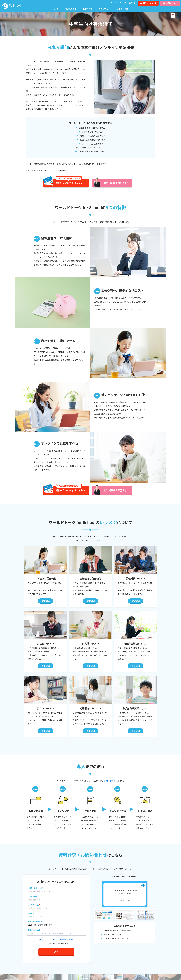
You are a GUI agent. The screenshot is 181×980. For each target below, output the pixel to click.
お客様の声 (88, 9)
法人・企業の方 (130, 3)
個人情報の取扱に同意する (57, 944)
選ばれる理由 (71, 9)
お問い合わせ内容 (34, 930)
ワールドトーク (116, 3)
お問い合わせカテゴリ (36, 922)
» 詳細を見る (46, 601)
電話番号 (31, 913)
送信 (56, 952)
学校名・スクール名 (35, 888)
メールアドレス (33, 905)
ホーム (56, 9)
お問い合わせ (170, 3)
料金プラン (104, 9)
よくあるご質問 (122, 9)
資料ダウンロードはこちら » (70, 181)
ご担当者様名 (33, 896)
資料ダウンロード (148, 3)
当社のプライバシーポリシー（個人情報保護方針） (56, 940)
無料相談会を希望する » (116, 183)
